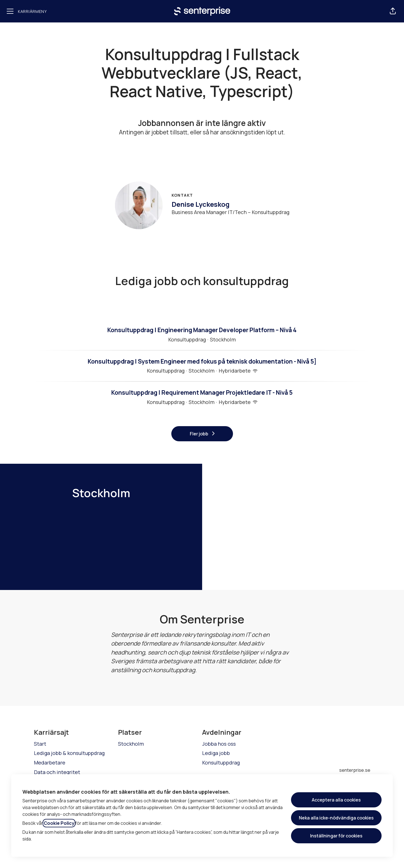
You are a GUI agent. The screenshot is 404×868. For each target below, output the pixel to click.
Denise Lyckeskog (201, 204)
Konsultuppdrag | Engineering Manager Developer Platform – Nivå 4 (202, 330)
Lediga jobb (216, 753)
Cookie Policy (59, 823)
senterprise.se (355, 770)
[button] (393, 11)
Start (40, 744)
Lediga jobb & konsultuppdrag (69, 753)
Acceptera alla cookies (336, 800)
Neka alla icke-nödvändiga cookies (336, 818)
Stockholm (131, 744)
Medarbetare (50, 763)
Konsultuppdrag (221, 763)
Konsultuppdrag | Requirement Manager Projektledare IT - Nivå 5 (202, 393)
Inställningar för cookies (336, 836)
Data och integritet (57, 772)
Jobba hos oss (219, 744)
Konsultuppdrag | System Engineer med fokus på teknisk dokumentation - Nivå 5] (202, 362)
